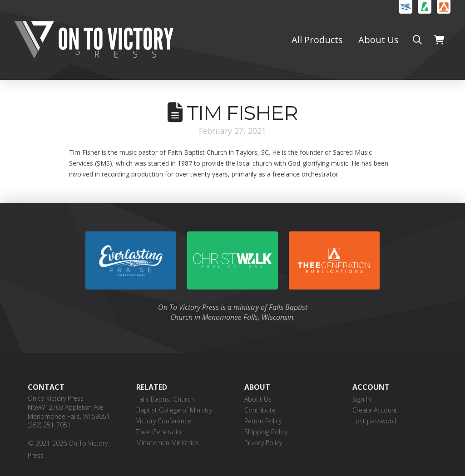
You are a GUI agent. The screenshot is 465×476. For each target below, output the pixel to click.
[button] (417, 40)
